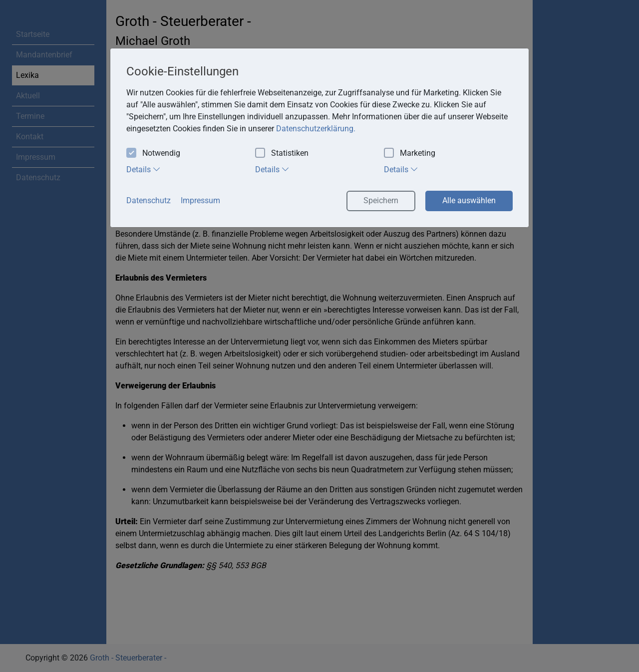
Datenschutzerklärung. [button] (316, 129)
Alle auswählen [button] (469, 200)
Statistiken (282, 154)
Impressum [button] (200, 200)
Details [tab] (144, 169)
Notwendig (153, 154)
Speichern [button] (381, 200)
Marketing (410, 154)
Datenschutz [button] (149, 200)
